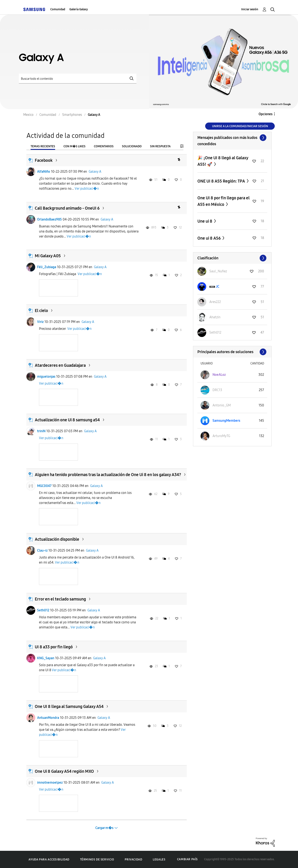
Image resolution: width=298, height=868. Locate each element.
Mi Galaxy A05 (48, 256)
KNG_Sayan (46, 658)
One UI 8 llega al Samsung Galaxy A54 (69, 706)
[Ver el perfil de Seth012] (215, 332)
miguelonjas (46, 377)
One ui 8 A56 (209, 238)
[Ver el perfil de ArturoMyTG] (221, 436)
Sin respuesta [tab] (160, 146)
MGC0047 (44, 486)
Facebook (44, 160)
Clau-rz (42, 550)
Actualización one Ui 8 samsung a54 (67, 420)
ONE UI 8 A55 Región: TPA (222, 181)
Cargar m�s (104, 828)
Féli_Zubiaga (47, 267)
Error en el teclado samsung (60, 599)
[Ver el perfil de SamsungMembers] (226, 421)
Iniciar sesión (250, 9)
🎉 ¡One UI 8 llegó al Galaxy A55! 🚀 (223, 161)
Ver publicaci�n (87, 189)
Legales (159, 860)
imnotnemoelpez (50, 783)
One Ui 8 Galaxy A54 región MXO (64, 771)
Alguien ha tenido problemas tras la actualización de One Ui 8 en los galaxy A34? (108, 475)
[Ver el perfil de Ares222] (215, 302)
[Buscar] (78, 79)
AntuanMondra (48, 718)
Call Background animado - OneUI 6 (67, 208)
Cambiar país (187, 859)
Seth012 (43, 610)
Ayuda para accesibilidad (49, 860)
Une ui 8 (205, 221)
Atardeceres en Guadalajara (60, 365)
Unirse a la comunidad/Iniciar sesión (240, 126)
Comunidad (58, 9)
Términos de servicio (97, 860)
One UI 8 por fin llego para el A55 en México (223, 201)
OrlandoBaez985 (49, 219)
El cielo (41, 311)
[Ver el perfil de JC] (218, 287)
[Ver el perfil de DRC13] (217, 390)
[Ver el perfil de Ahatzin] (215, 317)
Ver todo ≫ (232, 138)
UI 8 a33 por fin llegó (54, 647)
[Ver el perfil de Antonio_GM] (222, 405)
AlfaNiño (44, 172)
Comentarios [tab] (104, 146)
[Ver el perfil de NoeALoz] (219, 375)
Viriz (40, 322)
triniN (41, 431)
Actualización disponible (57, 539)
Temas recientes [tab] (43, 146)
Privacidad (133, 860)
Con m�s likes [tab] (74, 146)
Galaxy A (95, 172)
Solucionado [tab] (132, 146)
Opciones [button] (266, 114)
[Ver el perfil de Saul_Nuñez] (218, 271)
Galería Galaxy (79, 9)
